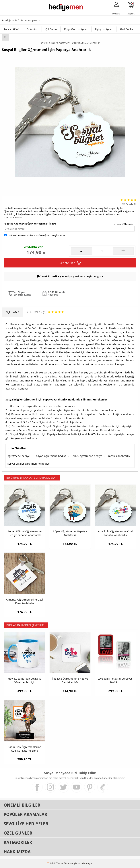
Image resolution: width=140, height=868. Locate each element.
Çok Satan (51, 29)
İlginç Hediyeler (104, 29)
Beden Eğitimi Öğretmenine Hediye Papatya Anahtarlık (25, 533)
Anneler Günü (11, 29)
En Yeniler (32, 29)
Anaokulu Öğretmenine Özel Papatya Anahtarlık (115, 533)
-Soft (51, 863)
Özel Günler (127, 29)
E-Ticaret (59, 863)
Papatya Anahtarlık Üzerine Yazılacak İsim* (29, 224)
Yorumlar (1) (131, 204)
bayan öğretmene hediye (51, 456)
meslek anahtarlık (119, 456)
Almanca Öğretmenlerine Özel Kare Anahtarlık (25, 601)
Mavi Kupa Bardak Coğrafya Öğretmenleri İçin (25, 680)
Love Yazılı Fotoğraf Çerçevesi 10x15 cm (115, 680)
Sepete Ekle (70, 263)
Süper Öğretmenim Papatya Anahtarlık (70, 533)
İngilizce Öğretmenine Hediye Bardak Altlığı (70, 680)
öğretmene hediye (19, 456)
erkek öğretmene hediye (87, 456)
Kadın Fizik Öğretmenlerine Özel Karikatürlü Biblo (25, 749)
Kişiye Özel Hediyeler (76, 29)
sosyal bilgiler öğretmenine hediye (29, 464)
